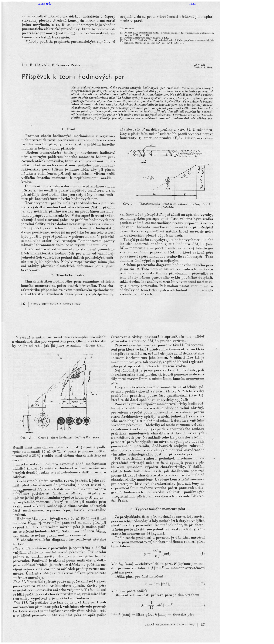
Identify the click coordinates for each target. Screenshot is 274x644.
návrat (193, 3)
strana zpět (44, 3)
